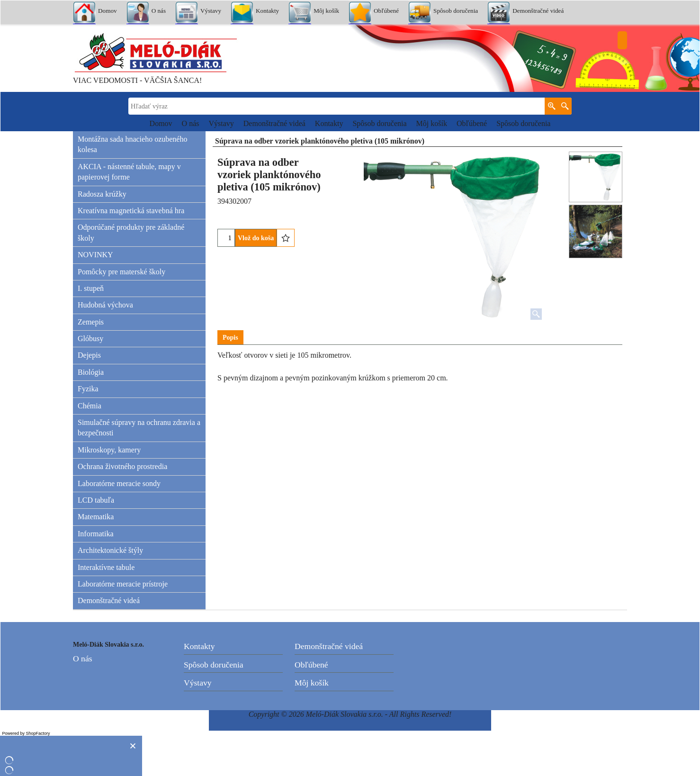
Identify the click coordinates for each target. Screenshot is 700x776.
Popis (230, 338)
